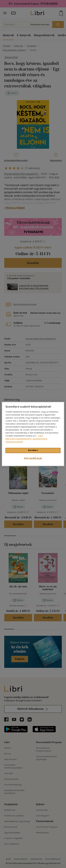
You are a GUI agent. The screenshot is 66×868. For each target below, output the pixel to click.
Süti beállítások (33, 458)
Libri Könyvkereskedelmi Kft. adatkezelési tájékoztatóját (26, 439)
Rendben (33, 450)
